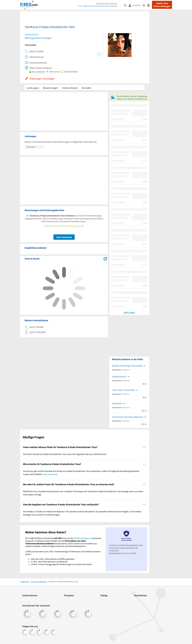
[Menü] (150, 5)
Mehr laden (129, 312)
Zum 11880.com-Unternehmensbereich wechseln (98, 6)
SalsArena (117, 403)
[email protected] (49, 474)
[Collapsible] (144, 447)
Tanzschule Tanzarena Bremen (128, 417)
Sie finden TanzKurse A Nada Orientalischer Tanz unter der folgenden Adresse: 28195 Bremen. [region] (65, 454)
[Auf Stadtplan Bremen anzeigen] (105, 258)
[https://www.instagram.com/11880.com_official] (32, 633)
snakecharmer (119, 376)
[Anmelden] (136, 5)
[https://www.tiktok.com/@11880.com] (40, 633)
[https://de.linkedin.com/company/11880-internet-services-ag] (47, 633)
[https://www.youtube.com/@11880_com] (54, 633)
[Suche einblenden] (126, 5)
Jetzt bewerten (64, 237)
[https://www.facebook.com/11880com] (25, 633)
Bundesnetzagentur (83, 538)
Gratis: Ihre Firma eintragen (162, 5)
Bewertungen (51, 88)
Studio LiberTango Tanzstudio (127, 366)
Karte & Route (70, 88)
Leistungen (33, 88)
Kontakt (86, 88)
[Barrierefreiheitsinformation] (145, 5)
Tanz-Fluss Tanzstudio (123, 390)
